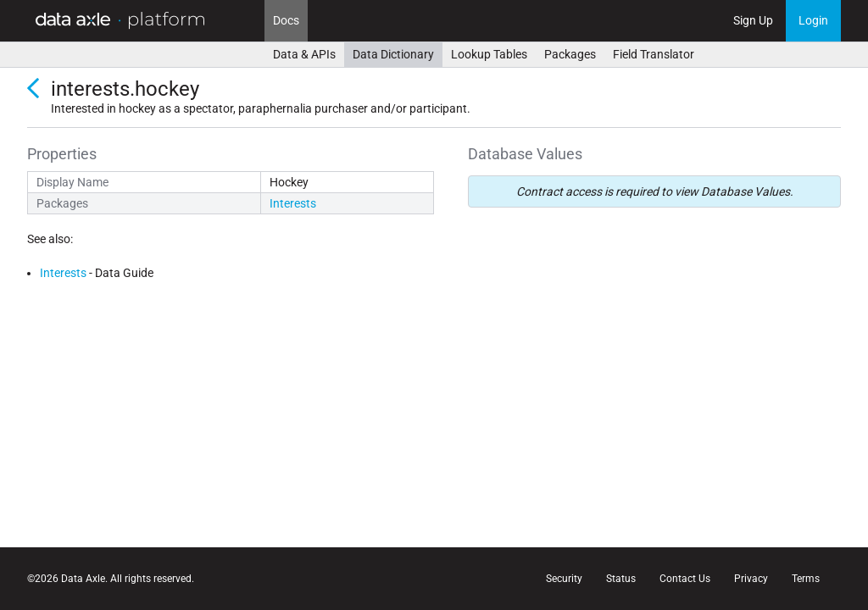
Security (564, 579)
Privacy (751, 579)
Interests (293, 203)
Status (621, 579)
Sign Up (753, 20)
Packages (570, 54)
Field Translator (654, 54)
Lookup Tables (489, 54)
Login (813, 20)
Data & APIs (304, 54)
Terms (806, 579)
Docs (286, 20)
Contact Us (685, 579)
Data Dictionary (393, 54)
